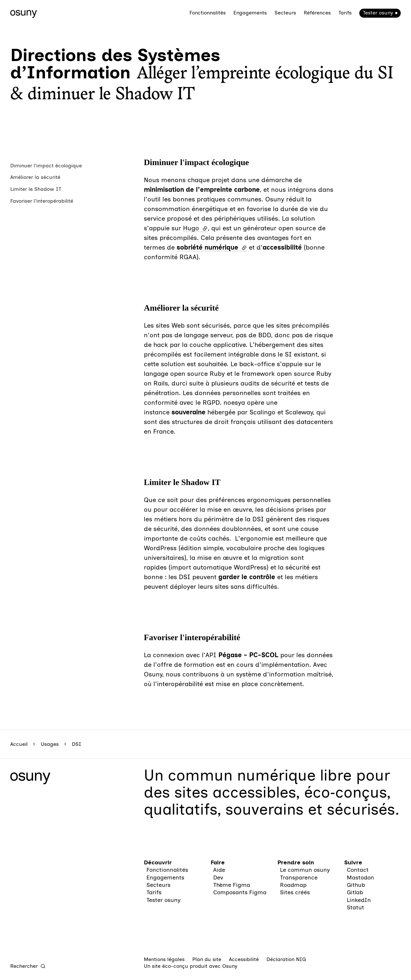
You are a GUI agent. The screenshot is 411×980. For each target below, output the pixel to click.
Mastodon (360, 878)
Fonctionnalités (208, 13)
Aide (219, 870)
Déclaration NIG (286, 959)
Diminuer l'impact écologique (46, 166)
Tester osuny (378, 13)
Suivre (353, 862)
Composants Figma (240, 892)
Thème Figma (232, 885)
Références (317, 13)
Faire (218, 862)
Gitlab (355, 892)
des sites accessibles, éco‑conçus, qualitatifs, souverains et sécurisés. (272, 801)
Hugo (195, 228)
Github (356, 885)
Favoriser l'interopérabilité (42, 201)
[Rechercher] (28, 966)
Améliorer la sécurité (35, 177)
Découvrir (158, 862)
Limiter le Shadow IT (36, 189)
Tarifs (345, 13)
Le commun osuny (305, 870)
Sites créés (295, 892)
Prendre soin (296, 862)
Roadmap (293, 885)
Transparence (299, 878)
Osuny (230, 966)
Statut (355, 907)
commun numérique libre (260, 775)
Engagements (250, 13)
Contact (358, 870)
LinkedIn (359, 900)
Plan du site (207, 959)
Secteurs (285, 13)
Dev (218, 878)
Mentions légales (164, 959)
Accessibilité (244, 959)
